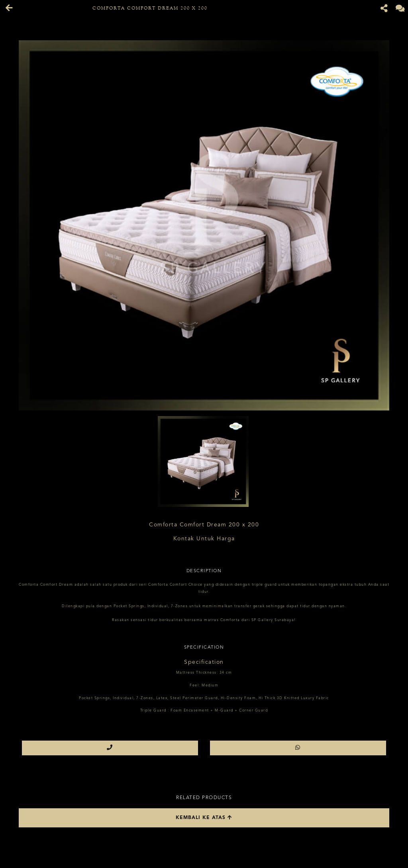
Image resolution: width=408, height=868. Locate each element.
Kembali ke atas (204, 818)
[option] (204, 225)
